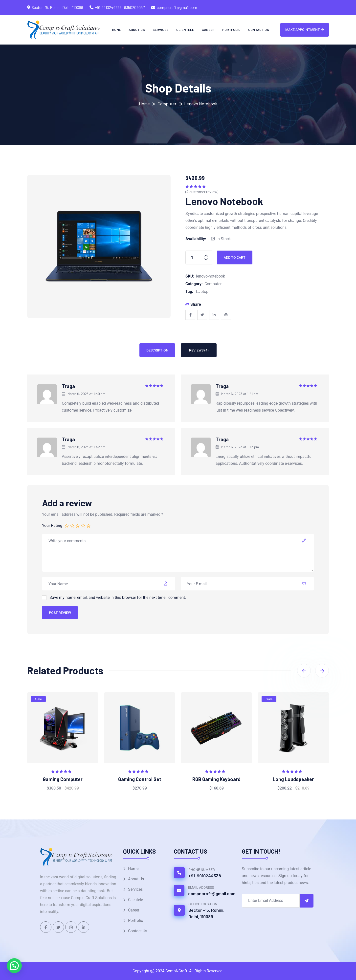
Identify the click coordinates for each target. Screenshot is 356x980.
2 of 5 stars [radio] (72, 525)
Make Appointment (305, 30)
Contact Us (259, 30)
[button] (14, 966)
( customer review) (202, 192)
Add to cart (235, 257)
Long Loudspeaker (293, 779)
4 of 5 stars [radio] (83, 525)
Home (116, 30)
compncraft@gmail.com (177, 7)
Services (161, 30)
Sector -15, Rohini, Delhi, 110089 (206, 913)
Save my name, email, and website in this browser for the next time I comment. (118, 597)
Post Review (60, 613)
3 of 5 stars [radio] (78, 525)
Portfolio (231, 30)
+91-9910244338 (205, 876)
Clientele (185, 30)
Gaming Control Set (140, 779)
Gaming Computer (63, 779)
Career (208, 30)
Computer (167, 104)
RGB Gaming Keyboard (216, 779)
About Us (137, 30)
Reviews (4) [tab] (199, 350)
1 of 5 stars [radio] (67, 525)
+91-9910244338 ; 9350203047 (120, 7)
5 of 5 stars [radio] (89, 525)
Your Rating (52, 525)
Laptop (202, 292)
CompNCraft (176, 971)
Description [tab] (157, 350)
